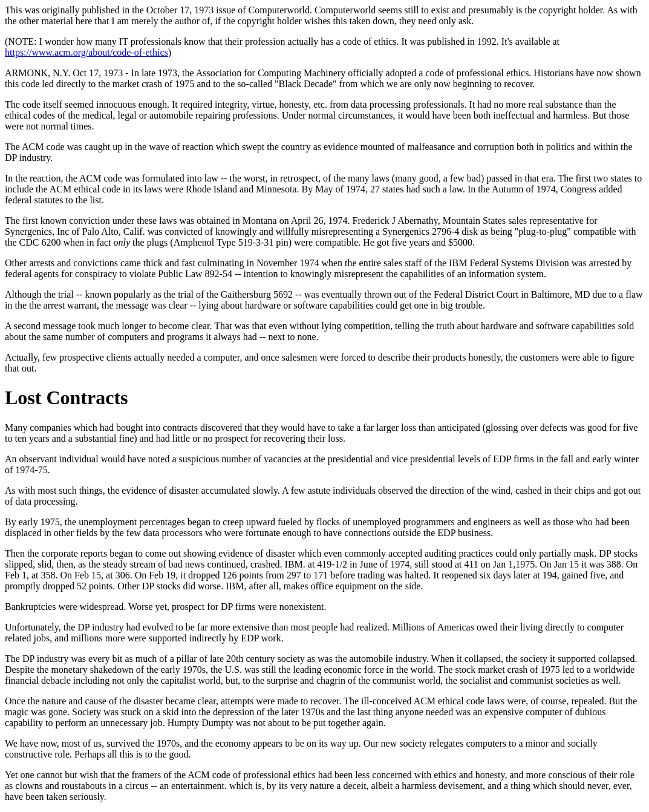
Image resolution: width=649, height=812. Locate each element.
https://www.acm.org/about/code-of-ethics (86, 52)
